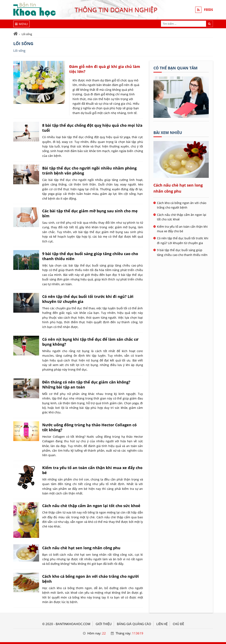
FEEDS (208, 10)
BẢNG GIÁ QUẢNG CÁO (134, 624)
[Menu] (22, 24)
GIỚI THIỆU (104, 624)
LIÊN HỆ (162, 624)
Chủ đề (178, 624)
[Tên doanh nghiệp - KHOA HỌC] (181, 117)
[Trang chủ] (15, 34)
